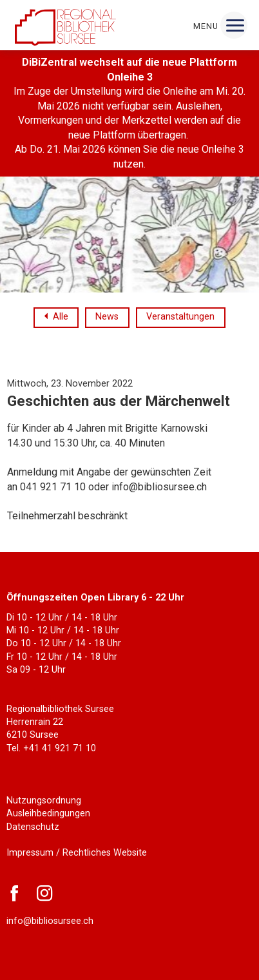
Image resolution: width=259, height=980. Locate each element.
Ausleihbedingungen (48, 813)
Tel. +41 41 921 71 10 (51, 748)
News (107, 317)
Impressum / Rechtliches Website (77, 853)
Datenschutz (33, 827)
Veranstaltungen (180, 317)
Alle (61, 317)
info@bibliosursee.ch (50, 921)
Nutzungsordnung (44, 801)
